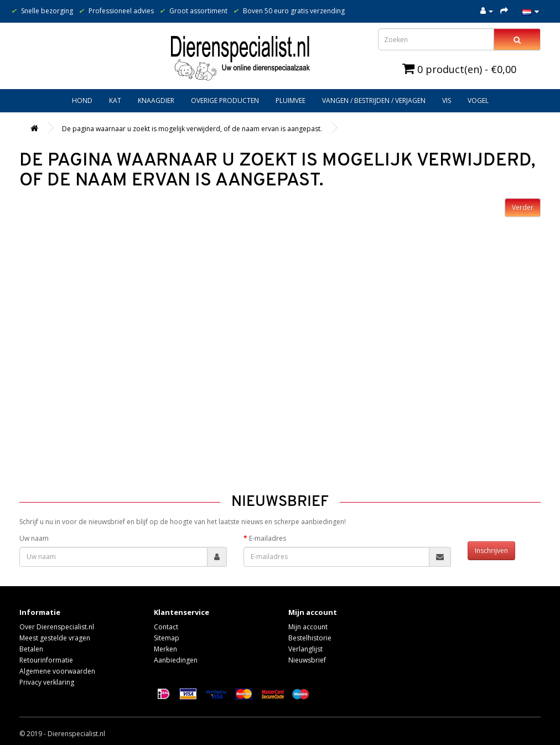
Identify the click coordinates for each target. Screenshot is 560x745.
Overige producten (225, 100)
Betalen (31, 649)
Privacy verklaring (47, 682)
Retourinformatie (46, 660)
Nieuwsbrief (307, 660)
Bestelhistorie (310, 638)
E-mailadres (268, 538)
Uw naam (34, 538)
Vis (447, 100)
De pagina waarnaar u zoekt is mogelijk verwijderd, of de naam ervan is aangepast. (192, 129)
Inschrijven (491, 550)
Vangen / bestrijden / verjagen (374, 100)
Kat (115, 100)
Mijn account (308, 627)
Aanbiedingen (176, 660)
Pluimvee (291, 100)
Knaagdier (156, 100)
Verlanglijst (305, 649)
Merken (165, 649)
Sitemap (167, 638)
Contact (166, 627)
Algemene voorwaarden (57, 671)
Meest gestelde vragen (55, 638)
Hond (82, 100)
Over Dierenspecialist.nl (57, 627)
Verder (523, 207)
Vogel (478, 100)
